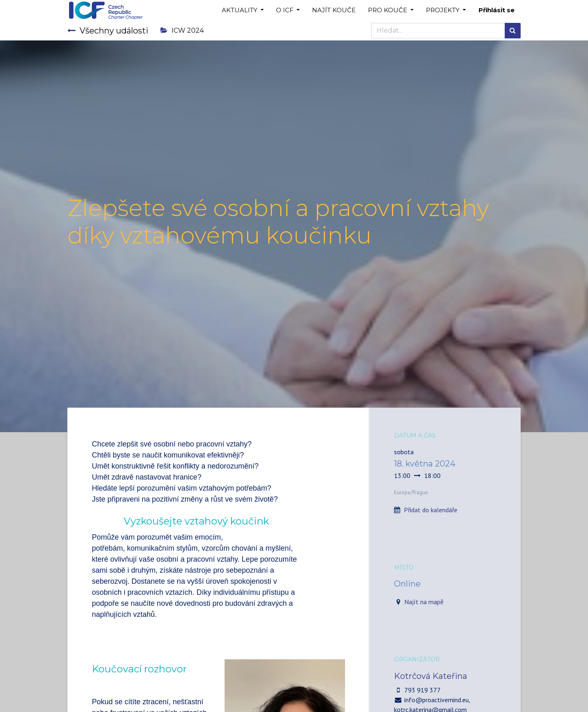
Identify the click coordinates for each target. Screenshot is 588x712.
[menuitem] (334, 10)
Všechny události (108, 31)
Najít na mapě (424, 602)
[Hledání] (513, 31)
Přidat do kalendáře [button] (431, 510)
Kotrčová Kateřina (431, 676)
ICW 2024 (182, 30)
